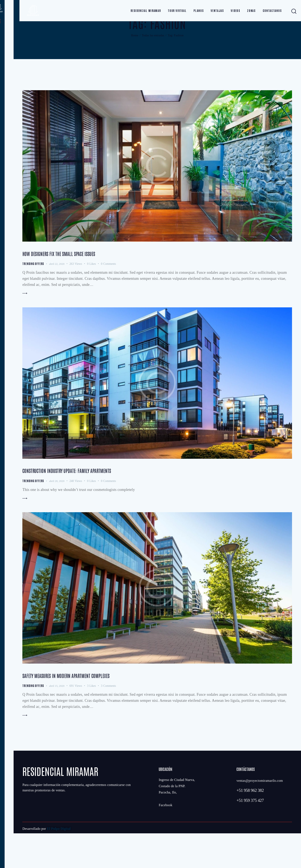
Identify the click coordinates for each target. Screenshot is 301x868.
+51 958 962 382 (250, 825)
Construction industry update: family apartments (89, 498)
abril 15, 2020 (59, 719)
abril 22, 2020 (59, 288)
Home (135, 56)
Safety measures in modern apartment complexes (88, 707)
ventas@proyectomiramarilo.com (260, 815)
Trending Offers (34, 288)
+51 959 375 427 (250, 835)
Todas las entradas (153, 56)
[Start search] (294, 11)
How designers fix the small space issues (77, 276)
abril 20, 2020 (59, 509)
